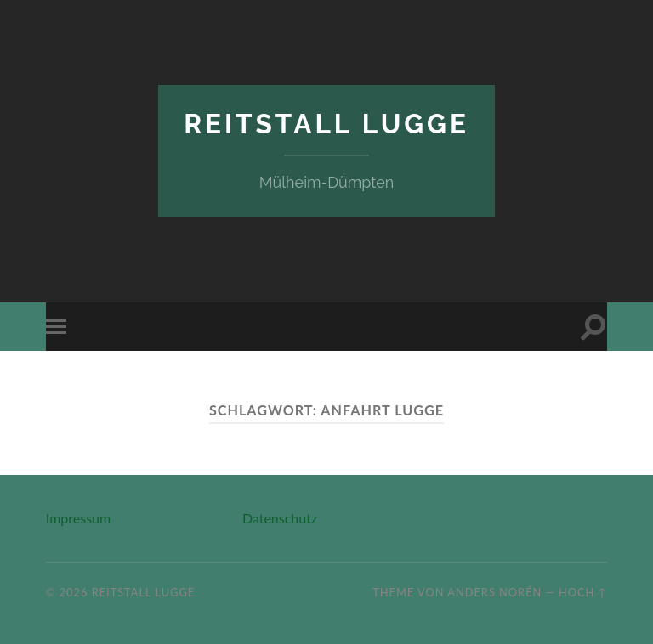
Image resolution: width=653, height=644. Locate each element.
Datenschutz (280, 518)
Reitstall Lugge (326, 124)
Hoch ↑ (583, 592)
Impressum (78, 518)
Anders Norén (494, 592)
